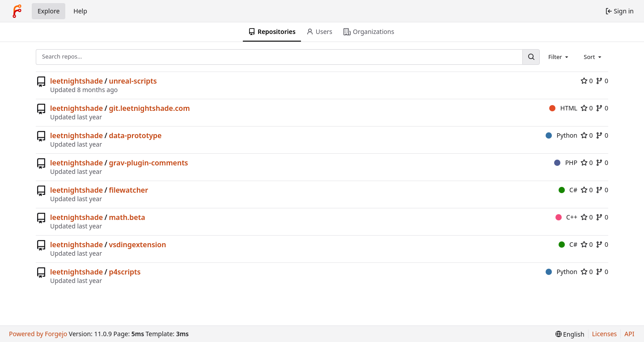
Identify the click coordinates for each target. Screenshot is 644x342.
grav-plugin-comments (148, 163)
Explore (49, 11)
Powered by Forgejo (38, 334)
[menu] (570, 334)
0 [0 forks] (602, 81)
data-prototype (135, 135)
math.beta (127, 217)
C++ (566, 217)
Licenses (605, 334)
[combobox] (559, 57)
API (629, 334)
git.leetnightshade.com (149, 108)
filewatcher (128, 190)
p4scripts (125, 272)
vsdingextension (137, 245)
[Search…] (531, 57)
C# (568, 190)
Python (561, 135)
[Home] (17, 11)
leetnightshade (76, 81)
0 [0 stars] (587, 81)
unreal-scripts (133, 81)
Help (80, 11)
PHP (566, 163)
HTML (563, 108)
